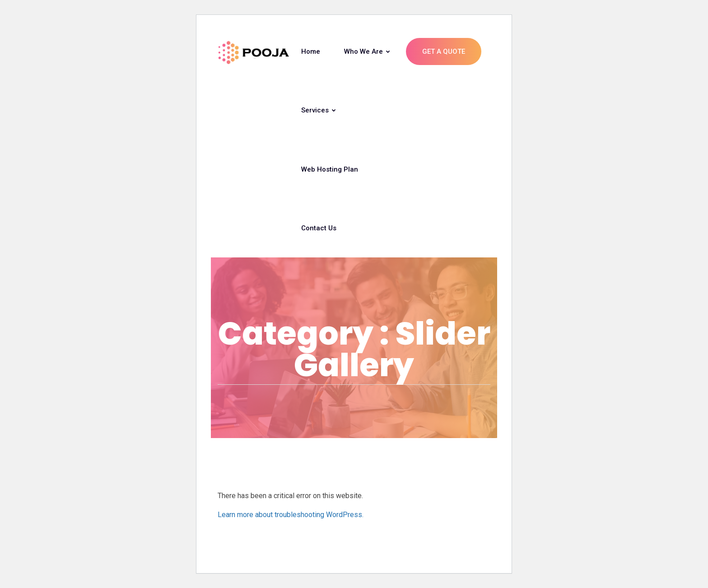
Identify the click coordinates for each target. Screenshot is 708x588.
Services (319, 110)
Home (311, 51)
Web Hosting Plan (330, 169)
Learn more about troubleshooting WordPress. (291, 515)
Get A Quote (444, 51)
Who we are (367, 51)
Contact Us (319, 228)
